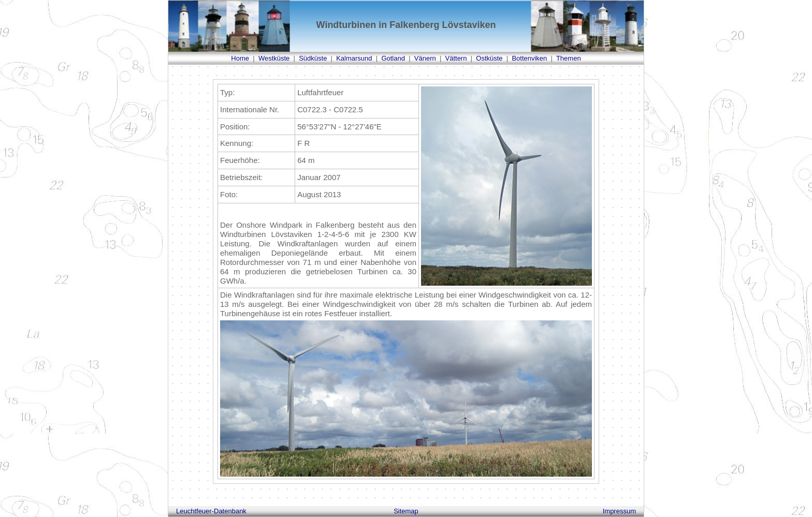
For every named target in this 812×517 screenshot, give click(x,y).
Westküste (274, 58)
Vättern (456, 58)
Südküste (313, 58)
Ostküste (489, 58)
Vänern (425, 58)
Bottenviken (529, 58)
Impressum (619, 511)
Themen (569, 58)
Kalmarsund (354, 58)
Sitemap (406, 511)
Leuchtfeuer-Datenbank (211, 511)
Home (240, 58)
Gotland (393, 58)
